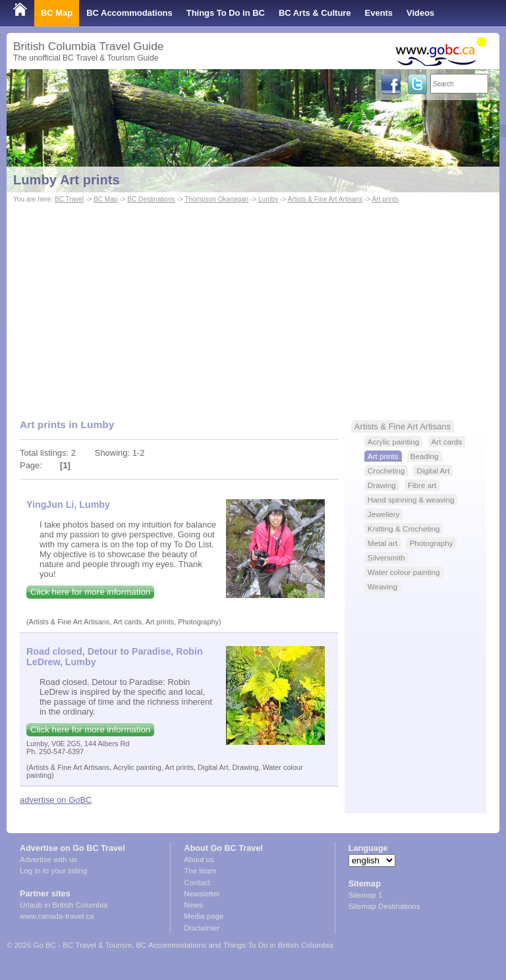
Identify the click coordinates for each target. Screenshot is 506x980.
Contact (197, 883)
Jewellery (384, 514)
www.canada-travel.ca (57, 916)
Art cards (447, 442)
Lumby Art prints (67, 180)
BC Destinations (151, 199)
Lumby (268, 199)
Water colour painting (404, 572)
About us (199, 859)
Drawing (382, 485)
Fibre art (422, 485)
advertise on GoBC (56, 800)
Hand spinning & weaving (411, 500)
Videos (420, 13)
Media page (204, 916)
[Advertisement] (253, 305)
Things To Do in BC (226, 13)
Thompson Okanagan (216, 199)
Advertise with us (48, 859)
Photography (431, 543)
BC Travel (69, 199)
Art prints (385, 199)
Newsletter (202, 894)
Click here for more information (90, 592)
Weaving (382, 586)
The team (200, 871)
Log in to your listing (53, 871)
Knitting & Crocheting (404, 529)
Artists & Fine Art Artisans (325, 199)
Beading (425, 456)
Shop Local (36, 39)
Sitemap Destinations (384, 906)
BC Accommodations (129, 13)
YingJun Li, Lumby (68, 504)
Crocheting (386, 471)
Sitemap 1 (366, 895)
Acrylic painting (393, 442)
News (193, 905)
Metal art (382, 543)
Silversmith (386, 558)
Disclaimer (202, 928)
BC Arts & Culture (315, 13)
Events (379, 13)
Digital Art (433, 471)
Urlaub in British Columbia (64, 905)
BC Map (57, 13)
